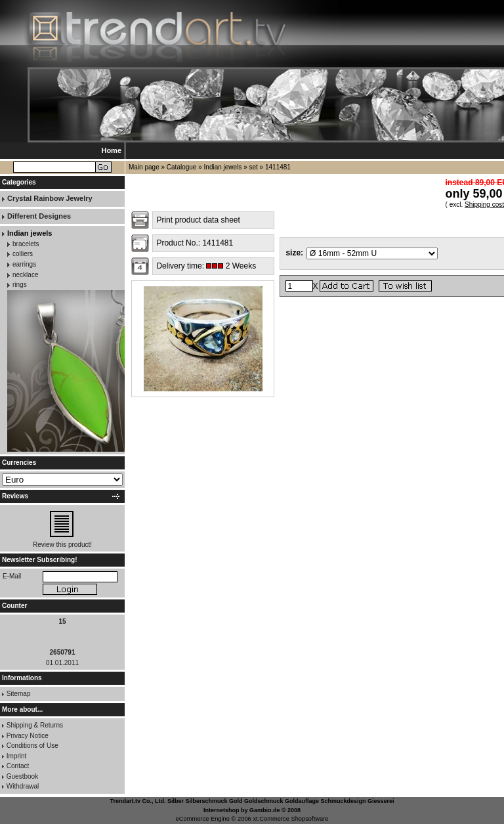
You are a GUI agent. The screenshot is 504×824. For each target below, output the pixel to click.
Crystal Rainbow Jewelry (50, 198)
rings (20, 285)
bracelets (26, 244)
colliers (23, 254)
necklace (25, 275)
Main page (144, 167)
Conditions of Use (32, 746)
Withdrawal (23, 786)
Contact (18, 766)
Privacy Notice (28, 736)
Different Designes (39, 216)
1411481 (278, 167)
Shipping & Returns (35, 725)
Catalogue (182, 167)
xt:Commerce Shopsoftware (290, 819)
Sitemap (19, 694)
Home (111, 150)
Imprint (17, 756)
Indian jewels (223, 167)
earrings (24, 264)
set (253, 167)
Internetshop (221, 810)
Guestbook (22, 776)
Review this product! (62, 545)
